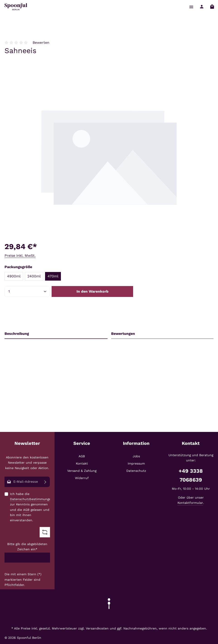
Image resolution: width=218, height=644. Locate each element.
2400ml (34, 276)
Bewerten (41, 43)
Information (136, 443)
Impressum (136, 464)
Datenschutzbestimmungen (31, 499)
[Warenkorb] (212, 7)
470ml (53, 276)
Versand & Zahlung (82, 471)
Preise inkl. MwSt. (20, 256)
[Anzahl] (27, 291)
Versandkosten (97, 628)
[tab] (56, 334)
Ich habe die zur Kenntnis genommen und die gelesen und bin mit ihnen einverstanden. (31, 507)
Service (82, 443)
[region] (109, 157)
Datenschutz (136, 471)
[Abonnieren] (45, 482)
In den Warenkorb (92, 291)
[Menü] (191, 7)
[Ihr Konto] (201, 7)
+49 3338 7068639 (191, 476)
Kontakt (82, 464)
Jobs (136, 456)
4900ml (14, 276)
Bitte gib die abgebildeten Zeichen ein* (27, 547)
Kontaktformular (190, 503)
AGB (26, 510)
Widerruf (82, 478)
